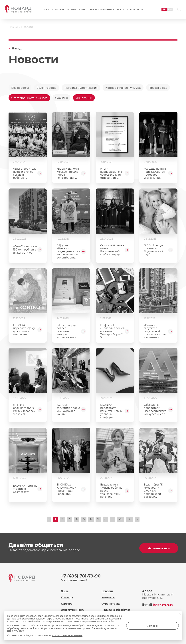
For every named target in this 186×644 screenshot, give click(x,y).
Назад (17, 48)
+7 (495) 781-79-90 (81, 577)
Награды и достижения (86, 88)
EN (168, 10)
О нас (47, 10)
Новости (122, 10)
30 (130, 521)
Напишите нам (158, 549)
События (94, 99)
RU (162, 10)
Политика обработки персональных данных (118, 611)
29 (121, 521)
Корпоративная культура (131, 88)
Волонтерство (49, 88)
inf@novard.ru (164, 604)
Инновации (117, 99)
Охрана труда (112, 603)
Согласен (164, 627)
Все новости (21, 88)
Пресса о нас (21, 99)
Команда (58, 10)
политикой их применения (67, 635)
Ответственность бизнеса (97, 10)
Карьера (72, 10)
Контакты (137, 10)
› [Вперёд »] (137, 521)
